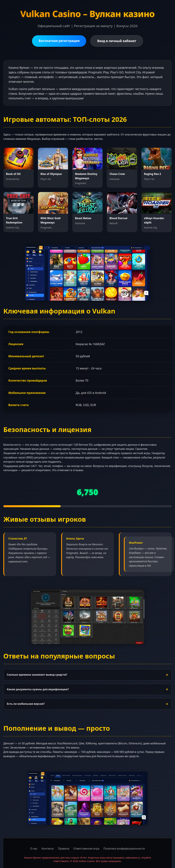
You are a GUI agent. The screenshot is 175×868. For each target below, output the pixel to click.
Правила (64, 849)
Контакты (48, 849)
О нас (34, 849)
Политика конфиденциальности (124, 849)
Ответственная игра (86, 849)
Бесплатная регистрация (59, 41)
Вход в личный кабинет (117, 41)
